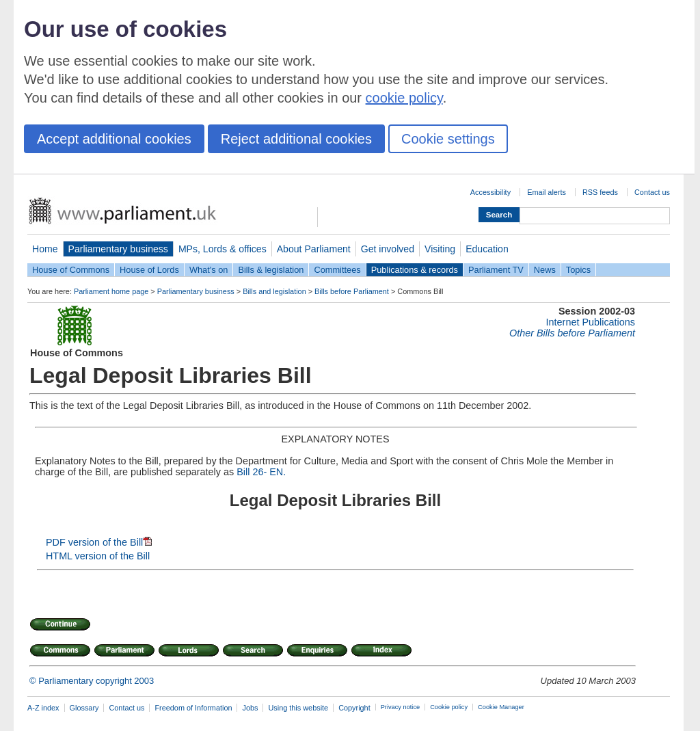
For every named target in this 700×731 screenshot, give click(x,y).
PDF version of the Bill (99, 542)
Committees (337, 270)
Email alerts (547, 192)
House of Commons (71, 270)
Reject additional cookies (296, 139)
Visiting (440, 249)
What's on (209, 270)
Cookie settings (448, 139)
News (545, 270)
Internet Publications (591, 322)
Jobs (250, 708)
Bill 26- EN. (261, 472)
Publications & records (415, 270)
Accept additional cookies (114, 139)
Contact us (652, 192)
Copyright (354, 708)
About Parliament (314, 249)
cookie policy (404, 98)
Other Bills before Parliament (572, 333)
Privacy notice (400, 707)
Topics (578, 270)
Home (45, 249)
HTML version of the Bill (98, 556)
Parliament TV (496, 270)
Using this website (298, 708)
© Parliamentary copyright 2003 (92, 681)
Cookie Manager (501, 707)
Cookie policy (449, 707)
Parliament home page (111, 291)
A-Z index (43, 708)
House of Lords (149, 270)
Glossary (84, 708)
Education (487, 249)
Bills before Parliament (352, 291)
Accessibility (490, 192)
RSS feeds (600, 192)
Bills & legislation (271, 270)
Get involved (388, 249)
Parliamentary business (118, 249)
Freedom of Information (193, 708)
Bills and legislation (274, 291)
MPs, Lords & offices (223, 249)
